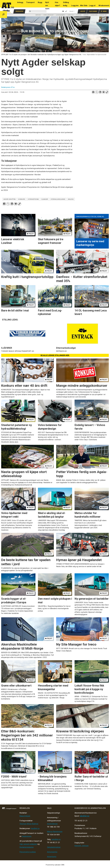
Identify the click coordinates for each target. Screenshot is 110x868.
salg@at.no (56, 839)
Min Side (84, 5)
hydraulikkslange (58, 199)
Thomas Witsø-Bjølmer (29, 824)
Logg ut (92, 5)
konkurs (22, 199)
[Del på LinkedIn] (100, 92)
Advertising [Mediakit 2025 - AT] (52, 857)
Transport (30, 2)
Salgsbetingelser (54, 847)
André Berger (52, 824)
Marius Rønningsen (55, 832)
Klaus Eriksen (25, 816)
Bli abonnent (104, 5)
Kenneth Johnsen (82, 846)
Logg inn (75, 5)
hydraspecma (33, 199)
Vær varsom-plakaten (28, 844)
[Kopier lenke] (107, 92)
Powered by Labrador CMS (55, 865)
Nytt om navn (47, 5)
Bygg (40, 2)
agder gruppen (10, 199)
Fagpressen (27, 836)
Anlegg (20, 2)
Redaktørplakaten (27, 847)
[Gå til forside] (8, 5)
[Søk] (3, 14)
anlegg (71, 199)
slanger (45, 199)
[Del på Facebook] (93, 92)
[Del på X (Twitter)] (97, 92)
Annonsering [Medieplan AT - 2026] (52, 852)
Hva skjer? (57, 4)
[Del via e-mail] (104, 92)
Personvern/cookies (28, 852)
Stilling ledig (66, 4)
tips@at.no (35, 828)
